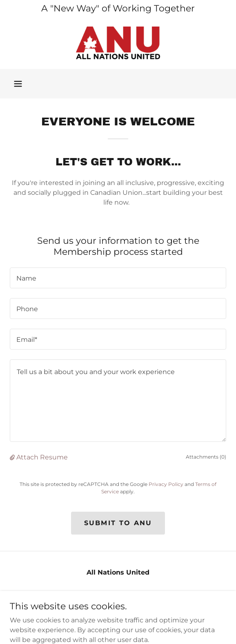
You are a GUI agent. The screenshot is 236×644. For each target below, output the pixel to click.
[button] (18, 84)
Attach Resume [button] (42, 457)
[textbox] (118, 278)
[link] (118, 43)
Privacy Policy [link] (166, 484)
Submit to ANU (118, 523)
